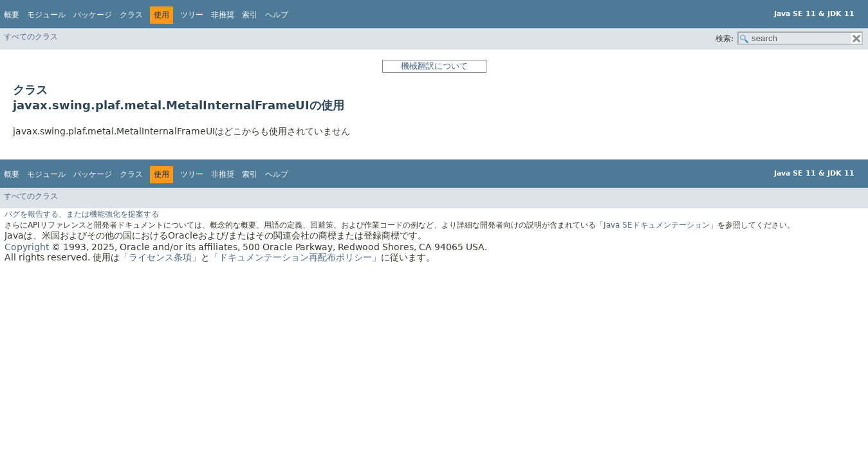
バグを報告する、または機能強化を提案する (82, 214)
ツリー (192, 15)
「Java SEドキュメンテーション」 (657, 225)
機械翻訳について (434, 66)
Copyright (27, 247)
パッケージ (93, 15)
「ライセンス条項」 (160, 257)
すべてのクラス (31, 37)
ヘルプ (277, 15)
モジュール (46, 15)
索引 (250, 15)
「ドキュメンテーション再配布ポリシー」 (295, 257)
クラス (131, 15)
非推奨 (223, 15)
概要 (12, 15)
